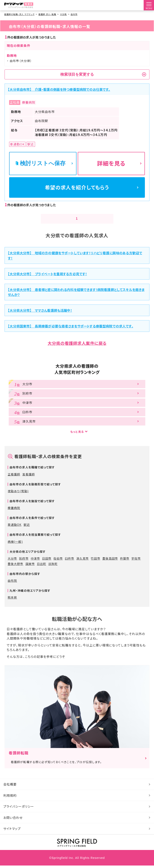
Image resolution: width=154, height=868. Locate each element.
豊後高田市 (110, 561)
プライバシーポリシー (19, 809)
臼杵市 (70, 561)
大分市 (12, 561)
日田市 (47, 561)
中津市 (35, 561)
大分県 (63, 14)
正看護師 (14, 477)
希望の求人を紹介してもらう (77, 189)
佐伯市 (58, 561)
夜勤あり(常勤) (18, 493)
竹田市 (95, 561)
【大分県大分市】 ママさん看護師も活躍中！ (40, 313)
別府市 (24, 561)
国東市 (30, 566)
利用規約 (10, 798)
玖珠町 (53, 566)
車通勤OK (15, 527)
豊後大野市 (15, 566)
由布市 (74, 14)
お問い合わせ (13, 820)
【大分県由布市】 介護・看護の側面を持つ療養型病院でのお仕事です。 (59, 89)
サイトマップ (12, 831)
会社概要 (10, 787)
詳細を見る (111, 163)
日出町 (42, 566)
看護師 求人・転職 (47, 14)
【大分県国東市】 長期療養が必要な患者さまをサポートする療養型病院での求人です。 (70, 329)
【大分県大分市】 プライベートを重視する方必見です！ (47, 276)
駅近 (27, 527)
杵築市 (125, 561)
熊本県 (12, 600)
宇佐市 (136, 561)
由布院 (12, 583)
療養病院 (14, 510)
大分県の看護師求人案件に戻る (77, 346)
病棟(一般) (15, 544)
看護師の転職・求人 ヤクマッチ (19, 14)
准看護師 (28, 477)
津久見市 (82, 561)
